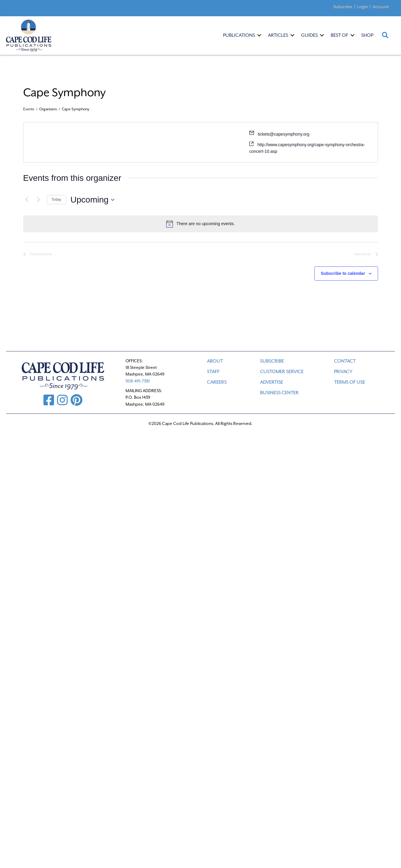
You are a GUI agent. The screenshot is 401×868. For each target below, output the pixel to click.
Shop (367, 35)
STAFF (213, 372)
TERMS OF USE (350, 382)
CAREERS (217, 382)
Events (29, 109)
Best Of (339, 35)
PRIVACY (343, 372)
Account (381, 7)
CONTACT (345, 361)
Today (56, 200)
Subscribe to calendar (343, 273)
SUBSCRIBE (272, 361)
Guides (309, 35)
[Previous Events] (27, 200)
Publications (239, 35)
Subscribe (343, 7)
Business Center (279, 393)
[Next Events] (39, 200)
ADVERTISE (272, 382)
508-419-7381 (138, 381)
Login (363, 7)
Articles (278, 35)
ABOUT (215, 361)
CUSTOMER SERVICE (282, 372)
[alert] (201, 224)
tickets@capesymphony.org (283, 134)
